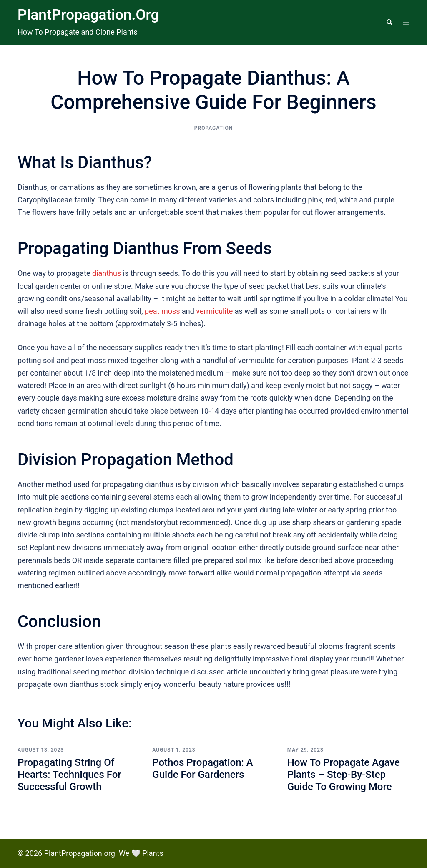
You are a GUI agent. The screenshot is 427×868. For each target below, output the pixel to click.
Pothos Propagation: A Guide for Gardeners (202, 768)
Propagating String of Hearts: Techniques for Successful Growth (69, 775)
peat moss (162, 311)
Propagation (213, 128)
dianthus (107, 273)
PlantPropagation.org (88, 15)
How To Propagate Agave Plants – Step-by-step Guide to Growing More (344, 775)
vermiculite (214, 311)
